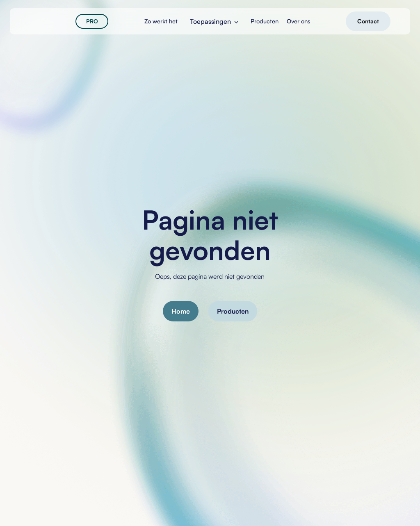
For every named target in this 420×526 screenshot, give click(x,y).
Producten (233, 311)
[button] (214, 21)
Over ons (298, 21)
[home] (49, 21)
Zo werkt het (161, 21)
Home (181, 311)
